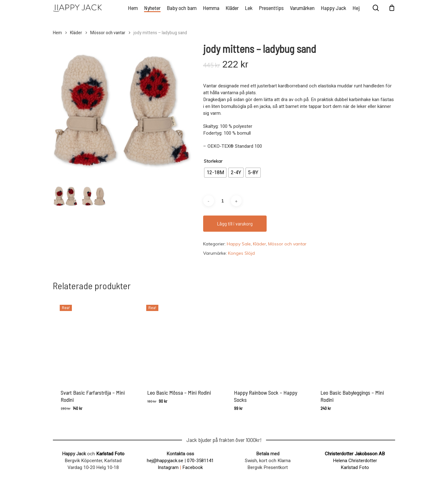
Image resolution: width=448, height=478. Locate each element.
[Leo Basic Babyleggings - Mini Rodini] (354, 339)
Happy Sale (239, 244)
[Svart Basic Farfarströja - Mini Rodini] (94, 339)
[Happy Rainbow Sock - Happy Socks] (267, 339)
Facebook (193, 467)
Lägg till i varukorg (235, 223)
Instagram (168, 467)
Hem (57, 33)
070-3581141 (200, 461)
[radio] (215, 173)
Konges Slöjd (241, 253)
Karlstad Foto (110, 454)
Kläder (76, 33)
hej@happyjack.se (165, 461)
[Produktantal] (222, 201)
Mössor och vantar (108, 33)
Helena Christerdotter (355, 461)
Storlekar (213, 161)
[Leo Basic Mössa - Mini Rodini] (180, 339)
